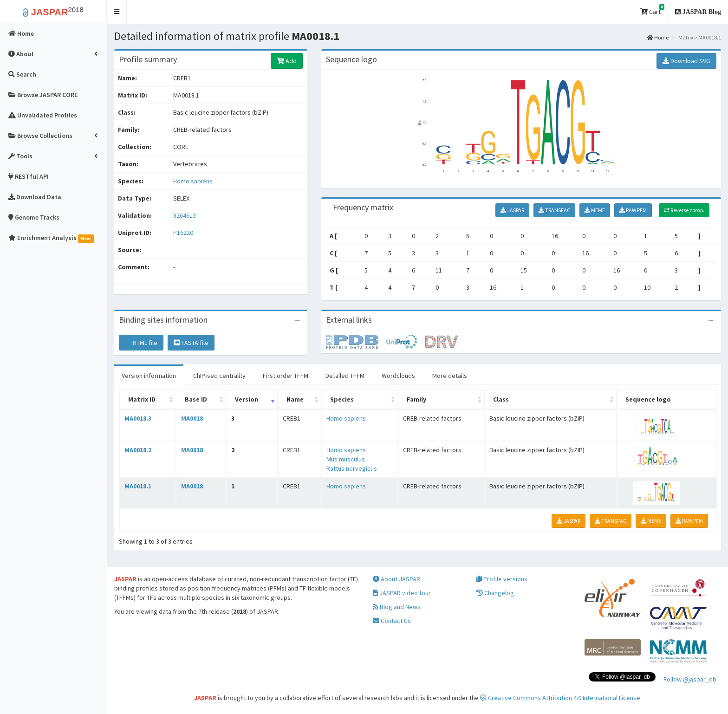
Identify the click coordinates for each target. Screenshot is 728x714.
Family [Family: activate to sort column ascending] (416, 399)
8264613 (185, 215)
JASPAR (512, 210)
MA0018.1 (138, 486)
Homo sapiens (193, 181)
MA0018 (192, 418)
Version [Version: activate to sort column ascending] (247, 399)
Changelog (495, 593)
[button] (117, 12)
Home (658, 37)
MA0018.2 (138, 450)
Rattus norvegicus (352, 468)
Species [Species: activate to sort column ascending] (342, 399)
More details (450, 376)
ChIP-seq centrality (219, 376)
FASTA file (191, 343)
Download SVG (686, 61)
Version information (149, 376)
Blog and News (397, 607)
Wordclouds (398, 376)
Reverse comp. (684, 210)
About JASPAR (396, 579)
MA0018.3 (138, 418)
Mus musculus (346, 459)
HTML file (141, 343)
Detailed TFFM (345, 376)
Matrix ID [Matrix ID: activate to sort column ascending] (142, 399)
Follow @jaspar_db (690, 679)
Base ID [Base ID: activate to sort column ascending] (196, 399)
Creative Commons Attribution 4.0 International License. (561, 698)
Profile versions (502, 579)
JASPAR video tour (402, 593)
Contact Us (392, 621)
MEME (595, 210)
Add (287, 61)
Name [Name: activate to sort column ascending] (295, 399)
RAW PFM (633, 210)
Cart (652, 10)
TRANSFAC (554, 210)
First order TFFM (286, 376)
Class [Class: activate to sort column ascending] (501, 399)
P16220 (184, 233)
